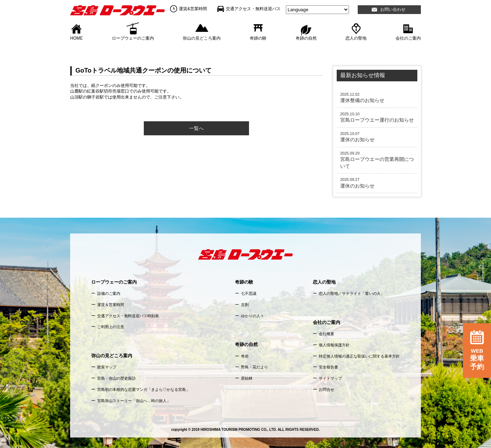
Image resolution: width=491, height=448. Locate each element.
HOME (76, 38)
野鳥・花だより (254, 367)
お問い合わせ (393, 9)
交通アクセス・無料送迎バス (253, 9)
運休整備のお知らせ (377, 97)
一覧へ (196, 128)
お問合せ (327, 389)
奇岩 (245, 356)
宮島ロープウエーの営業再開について (377, 160)
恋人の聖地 (356, 38)
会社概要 (327, 334)
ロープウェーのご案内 (133, 38)
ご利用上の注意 (111, 327)
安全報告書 (328, 367)
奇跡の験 (258, 38)
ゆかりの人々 (253, 316)
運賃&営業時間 (193, 9)
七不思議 (249, 293)
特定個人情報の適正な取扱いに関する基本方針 (359, 356)
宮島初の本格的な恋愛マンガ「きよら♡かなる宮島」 (143, 389)
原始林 (247, 378)
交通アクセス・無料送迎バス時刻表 (128, 316)
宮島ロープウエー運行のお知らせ (377, 117)
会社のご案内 (408, 38)
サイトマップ (330, 378)
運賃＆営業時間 (111, 305)
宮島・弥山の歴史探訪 (116, 378)
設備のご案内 (109, 293)
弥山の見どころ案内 (202, 38)
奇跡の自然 (306, 38)
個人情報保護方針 (334, 345)
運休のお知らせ (377, 137)
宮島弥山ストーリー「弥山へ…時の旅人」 (134, 401)
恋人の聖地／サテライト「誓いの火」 (352, 293)
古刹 (245, 305)
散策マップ (107, 367)
